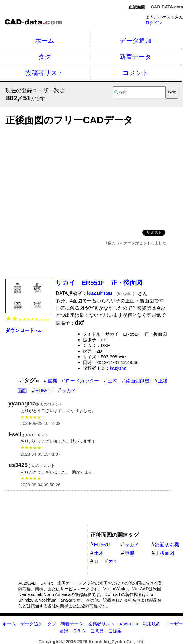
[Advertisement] (88, 176)
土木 (112, 381)
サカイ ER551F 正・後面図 (99, 283)
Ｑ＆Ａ (79, 631)
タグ (45, 57)
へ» (23, 330)
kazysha (118, 368)
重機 (52, 381)
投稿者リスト (45, 73)
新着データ (136, 57)
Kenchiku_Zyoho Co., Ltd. (116, 641)
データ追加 (136, 40)
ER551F (44, 391)
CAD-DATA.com (167, 7)
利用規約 (152, 624)
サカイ (69, 391)
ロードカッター (82, 381)
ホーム (45, 40)
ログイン (154, 23)
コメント (136, 73)
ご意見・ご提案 (106, 631)
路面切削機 (138, 381)
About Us (129, 624)
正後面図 (165, 553)
